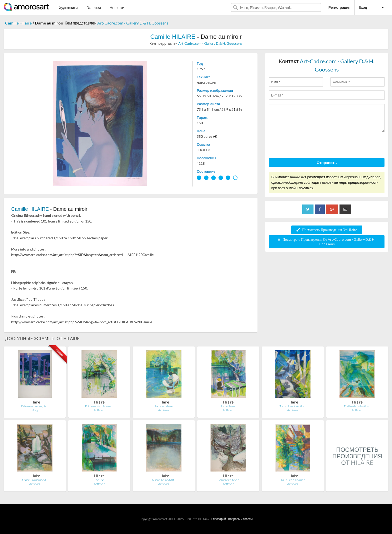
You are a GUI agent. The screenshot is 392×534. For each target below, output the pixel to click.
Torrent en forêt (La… (293, 406)
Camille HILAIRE (173, 37)
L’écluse (99, 480)
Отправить (327, 162)
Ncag (35, 410)
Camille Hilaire (18, 23)
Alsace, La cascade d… (35, 480)
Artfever (99, 410)
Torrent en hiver (228, 480)
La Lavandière (164, 406)
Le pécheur (228, 406)
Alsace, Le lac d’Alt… (164, 480)
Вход (363, 7)
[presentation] (307, 146)
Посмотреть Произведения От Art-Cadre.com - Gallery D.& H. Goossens (327, 242)
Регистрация (339, 7)
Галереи (94, 7)
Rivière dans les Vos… (357, 406)
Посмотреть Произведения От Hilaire (327, 230)
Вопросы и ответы (240, 519)
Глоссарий (219, 519)
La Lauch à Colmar (293, 480)
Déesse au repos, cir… (35, 406)
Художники (68, 7)
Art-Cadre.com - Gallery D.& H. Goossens (133, 23)
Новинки (117, 7)
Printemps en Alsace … (99, 406)
